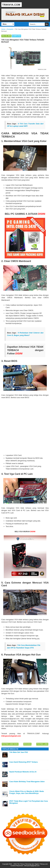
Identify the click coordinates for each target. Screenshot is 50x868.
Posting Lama (42, 744)
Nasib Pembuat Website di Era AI (23, 772)
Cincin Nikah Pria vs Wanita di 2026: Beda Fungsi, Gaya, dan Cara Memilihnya (27, 792)
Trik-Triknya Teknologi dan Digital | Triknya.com (32, 864)
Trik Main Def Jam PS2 (19, 752)
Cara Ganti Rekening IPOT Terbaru (24, 762)
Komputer (16, 36)
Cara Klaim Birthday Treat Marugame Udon (27, 782)
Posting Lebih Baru (10, 744)
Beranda (27, 744)
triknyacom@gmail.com (32, 866)
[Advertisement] (25, 426)
